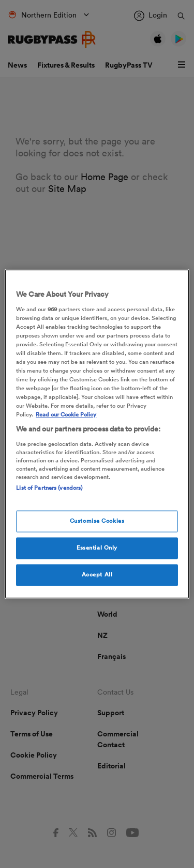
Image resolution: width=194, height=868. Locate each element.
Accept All (97, 575)
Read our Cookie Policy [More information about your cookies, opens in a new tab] (66, 415)
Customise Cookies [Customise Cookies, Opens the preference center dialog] (97, 521)
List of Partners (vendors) (49, 488)
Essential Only (97, 548)
